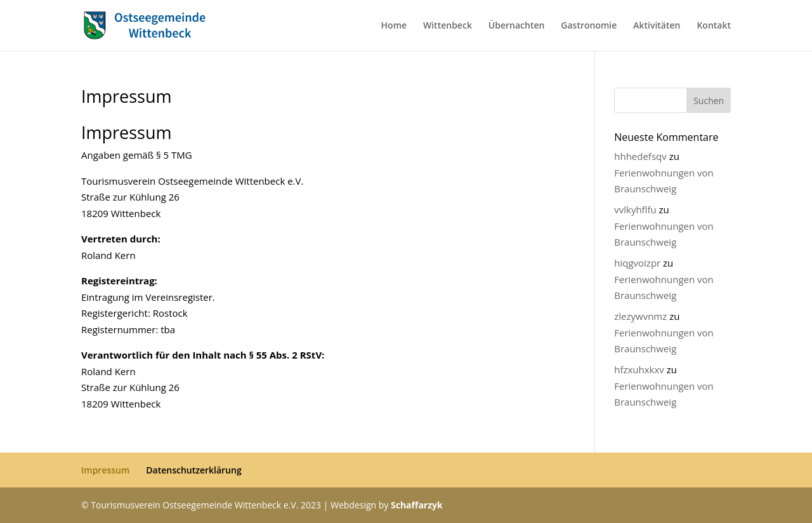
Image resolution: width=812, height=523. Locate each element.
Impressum (105, 470)
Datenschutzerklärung (193, 470)
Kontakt (714, 26)
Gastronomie (589, 26)
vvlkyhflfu (635, 209)
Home (394, 26)
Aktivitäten (657, 26)
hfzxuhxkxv (639, 369)
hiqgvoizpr (637, 263)
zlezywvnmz (640, 316)
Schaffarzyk (417, 505)
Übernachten (517, 26)
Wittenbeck (448, 26)
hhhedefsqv (640, 156)
